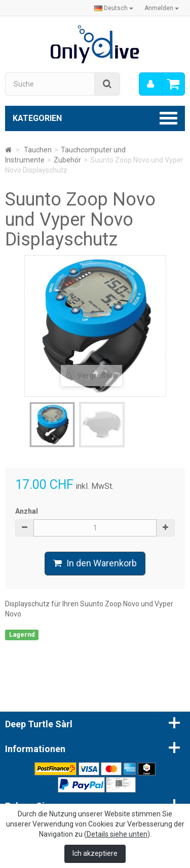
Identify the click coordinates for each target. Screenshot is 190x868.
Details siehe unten (117, 834)
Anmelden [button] (162, 8)
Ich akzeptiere (95, 853)
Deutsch (114, 8)
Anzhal (27, 511)
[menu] (150, 84)
